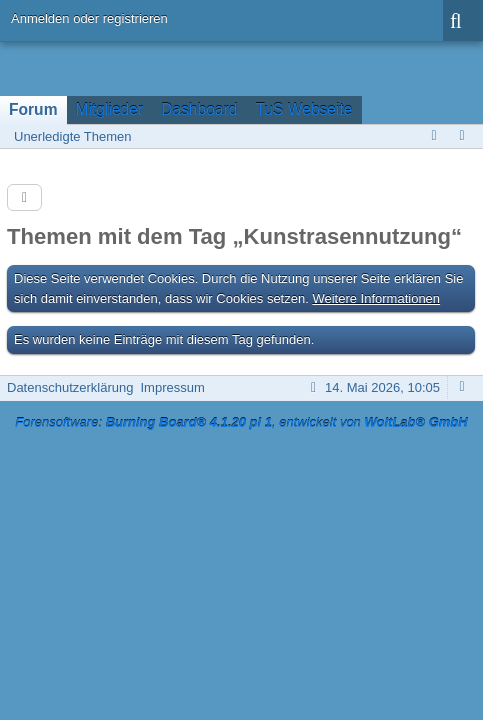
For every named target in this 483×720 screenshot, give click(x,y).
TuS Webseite (303, 109)
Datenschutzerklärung (70, 387)
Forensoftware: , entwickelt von (241, 422)
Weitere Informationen (376, 298)
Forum (33, 109)
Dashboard (199, 109)
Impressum (172, 387)
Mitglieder (110, 109)
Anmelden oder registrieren (89, 18)
